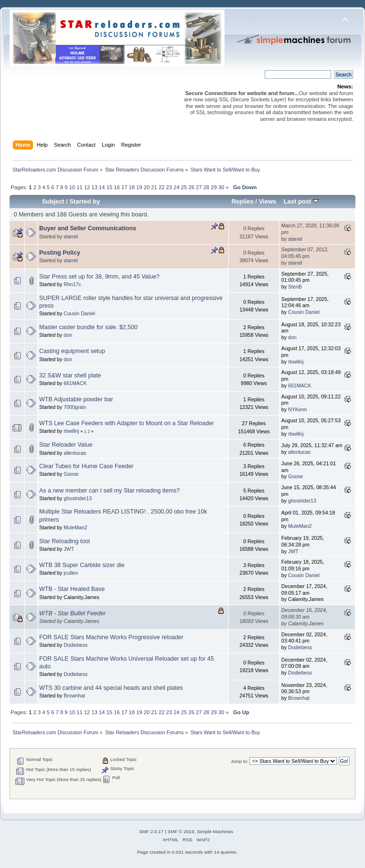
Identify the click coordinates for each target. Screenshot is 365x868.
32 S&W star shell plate (70, 375)
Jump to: (240, 761)
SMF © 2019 (181, 831)
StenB (295, 287)
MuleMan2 (75, 527)
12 (87, 187)
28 (206, 187)
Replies (242, 201)
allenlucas (75, 453)
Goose (71, 474)
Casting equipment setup (72, 351)
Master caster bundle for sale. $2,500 (88, 327)
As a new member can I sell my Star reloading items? (110, 491)
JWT (69, 549)
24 (176, 187)
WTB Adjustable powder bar (76, 399)
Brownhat (74, 696)
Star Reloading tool (64, 541)
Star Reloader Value (66, 445)
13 (94, 187)
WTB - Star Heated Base (72, 589)
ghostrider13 (78, 498)
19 (139, 187)
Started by (85, 201)
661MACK (75, 383)
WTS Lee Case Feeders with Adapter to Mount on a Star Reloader (127, 423)
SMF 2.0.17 (151, 831)
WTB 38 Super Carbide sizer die (82, 565)
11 (79, 187)
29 (214, 187)
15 (109, 187)
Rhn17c (72, 284)
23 (169, 187)
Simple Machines (215, 831)
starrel (70, 236)
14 (102, 187)
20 (147, 187)
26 (191, 187)
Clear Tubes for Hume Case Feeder (86, 466)
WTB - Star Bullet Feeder (72, 613)
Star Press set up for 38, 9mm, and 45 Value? (99, 277)
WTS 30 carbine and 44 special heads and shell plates (111, 688)
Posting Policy (60, 253)
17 (124, 187)
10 (72, 187)
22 (161, 187)
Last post (301, 201)
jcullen (71, 573)
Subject (53, 201)
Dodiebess (75, 645)
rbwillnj (296, 362)
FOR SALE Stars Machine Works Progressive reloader (111, 637)
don (68, 335)
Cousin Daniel (79, 313)
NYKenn (297, 409)
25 (184, 187)
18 (132, 187)
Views (268, 201)
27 (199, 187)
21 (154, 187)
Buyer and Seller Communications (88, 228)
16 (117, 187)
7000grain (75, 407)
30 (221, 187)
